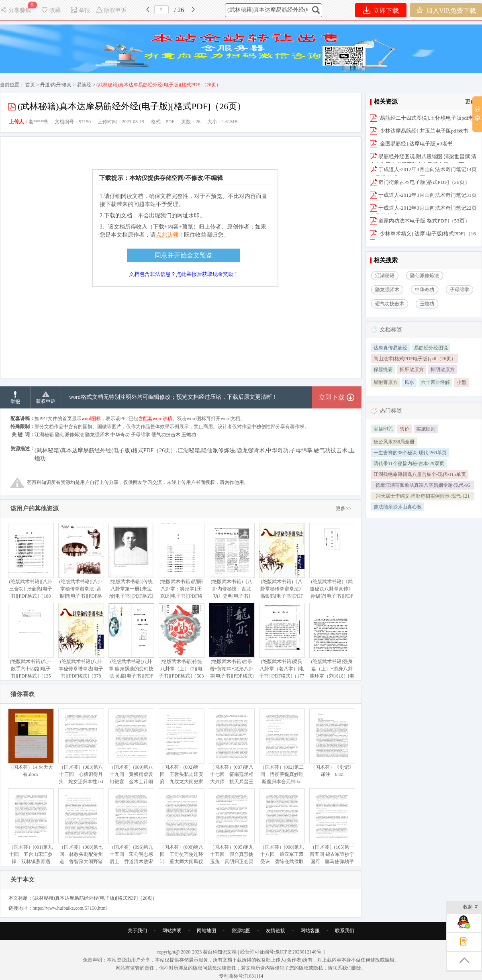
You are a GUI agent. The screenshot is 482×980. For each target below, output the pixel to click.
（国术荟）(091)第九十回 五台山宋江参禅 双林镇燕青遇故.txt (31, 830)
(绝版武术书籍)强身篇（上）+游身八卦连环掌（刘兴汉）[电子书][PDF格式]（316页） (332, 648)
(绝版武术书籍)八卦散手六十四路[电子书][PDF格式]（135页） (31, 644)
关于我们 (137, 931)
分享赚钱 (16, 10)
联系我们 (345, 931)
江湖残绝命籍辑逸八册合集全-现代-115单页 (420, 474)
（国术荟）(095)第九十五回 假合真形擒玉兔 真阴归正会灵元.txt (232, 830)
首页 (30, 85)
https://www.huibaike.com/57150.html (70, 908)
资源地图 (241, 931)
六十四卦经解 (435, 382)
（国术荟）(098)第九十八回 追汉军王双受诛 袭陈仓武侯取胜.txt (282, 830)
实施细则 (426, 429)
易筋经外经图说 (431, 348)
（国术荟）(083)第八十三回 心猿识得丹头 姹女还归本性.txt (81, 746)
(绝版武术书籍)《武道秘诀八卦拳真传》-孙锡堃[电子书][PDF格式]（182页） (332, 565)
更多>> (343, 508)
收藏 (51, 10)
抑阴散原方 (443, 370)
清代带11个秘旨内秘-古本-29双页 (409, 463)
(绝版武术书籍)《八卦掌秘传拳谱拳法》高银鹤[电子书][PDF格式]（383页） (282, 565)
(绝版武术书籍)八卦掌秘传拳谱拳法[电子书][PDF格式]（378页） (81, 644)
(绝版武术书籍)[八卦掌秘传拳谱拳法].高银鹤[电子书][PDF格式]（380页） (81, 565)
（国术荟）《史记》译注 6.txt (332, 743)
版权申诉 (111, 10)
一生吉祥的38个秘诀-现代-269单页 (410, 453)
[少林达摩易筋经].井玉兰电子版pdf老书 (423, 131)
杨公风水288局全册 (394, 442)
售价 (404, 429)
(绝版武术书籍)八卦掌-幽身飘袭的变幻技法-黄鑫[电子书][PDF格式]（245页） (131, 644)
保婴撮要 (383, 370)
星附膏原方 (386, 382)
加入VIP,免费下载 (446, 10)
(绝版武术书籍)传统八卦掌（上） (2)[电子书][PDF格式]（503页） (181, 644)
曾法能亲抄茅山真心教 (398, 507)
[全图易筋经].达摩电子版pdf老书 (416, 144)
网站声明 (172, 931)
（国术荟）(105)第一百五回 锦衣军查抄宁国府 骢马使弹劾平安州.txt (332, 830)
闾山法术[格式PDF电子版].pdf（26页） (415, 359)
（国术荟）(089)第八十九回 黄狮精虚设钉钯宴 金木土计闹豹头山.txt (131, 750)
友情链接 (276, 931)
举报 (80, 10)
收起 (471, 908)
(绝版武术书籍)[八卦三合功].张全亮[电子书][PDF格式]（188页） (31, 565)
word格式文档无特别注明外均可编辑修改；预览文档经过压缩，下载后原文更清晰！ (173, 397)
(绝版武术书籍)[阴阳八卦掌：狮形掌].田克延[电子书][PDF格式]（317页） (181, 565)
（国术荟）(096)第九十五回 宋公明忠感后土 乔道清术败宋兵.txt (131, 830)
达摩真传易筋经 (390, 348)
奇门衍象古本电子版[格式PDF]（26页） (424, 182)
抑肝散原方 (412, 370)
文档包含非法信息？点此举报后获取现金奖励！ (184, 274)
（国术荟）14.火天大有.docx (31, 743)
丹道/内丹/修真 (56, 85)
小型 (462, 382)
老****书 (38, 122)
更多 (470, 101)
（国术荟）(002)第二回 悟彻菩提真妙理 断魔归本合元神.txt (284, 746)
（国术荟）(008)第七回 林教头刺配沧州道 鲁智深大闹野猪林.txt (81, 830)
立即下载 (381, 10)
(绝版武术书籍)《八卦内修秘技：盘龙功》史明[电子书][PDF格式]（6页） (232, 565)
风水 (409, 382)
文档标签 (391, 330)
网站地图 (206, 931)
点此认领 (167, 235)
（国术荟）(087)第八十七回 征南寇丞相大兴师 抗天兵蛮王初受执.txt (232, 750)
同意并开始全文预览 (184, 255)
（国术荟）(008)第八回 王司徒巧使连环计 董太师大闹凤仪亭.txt (181, 830)
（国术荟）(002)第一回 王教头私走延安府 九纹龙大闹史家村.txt (181, 750)
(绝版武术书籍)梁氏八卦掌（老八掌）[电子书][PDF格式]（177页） (282, 644)
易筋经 (84, 85)
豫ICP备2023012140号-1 (300, 952)
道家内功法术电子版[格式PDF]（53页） (424, 221)
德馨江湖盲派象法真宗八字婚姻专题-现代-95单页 (423, 486)
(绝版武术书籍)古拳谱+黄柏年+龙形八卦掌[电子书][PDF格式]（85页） (232, 644)
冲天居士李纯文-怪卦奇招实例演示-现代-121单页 (423, 497)
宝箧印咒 (383, 429)
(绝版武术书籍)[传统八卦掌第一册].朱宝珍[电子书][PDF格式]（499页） (131, 565)
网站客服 (310, 931)
